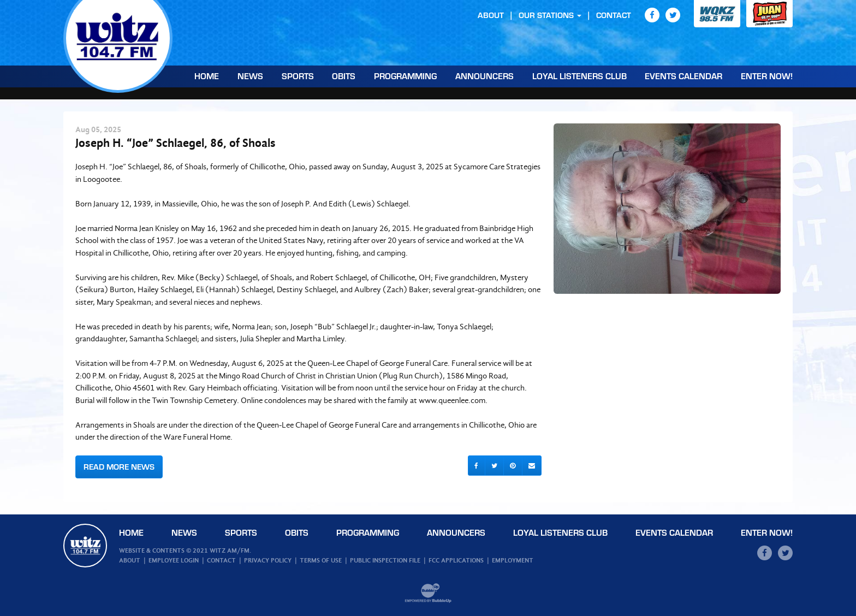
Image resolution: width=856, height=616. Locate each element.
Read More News (119, 467)
